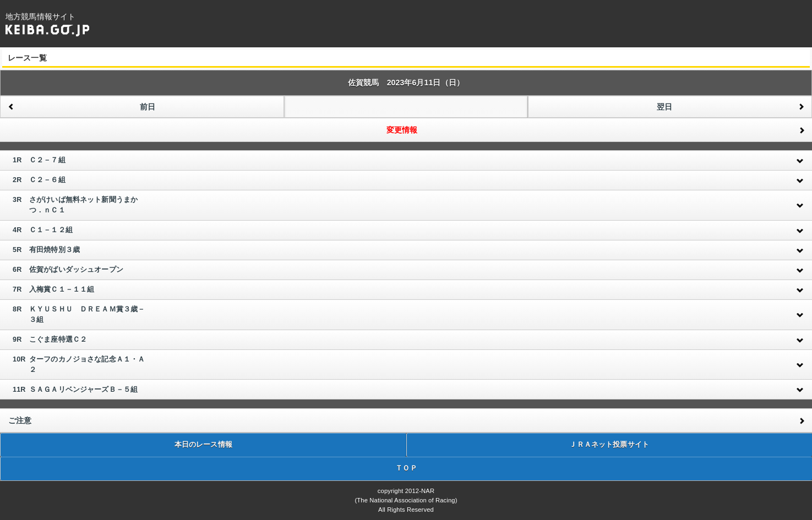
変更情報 (402, 130)
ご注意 (20, 420)
